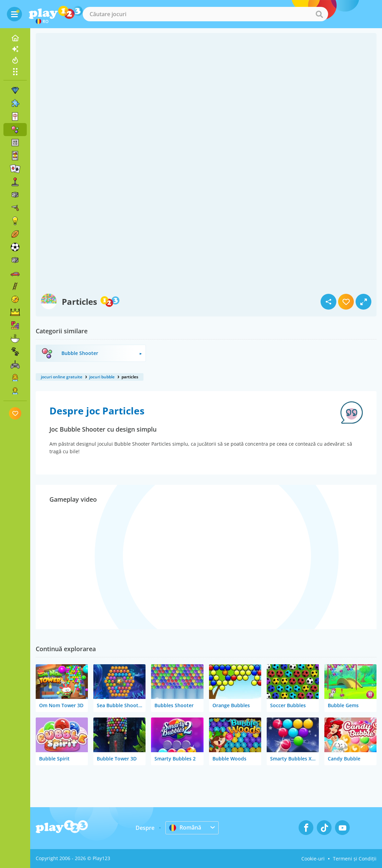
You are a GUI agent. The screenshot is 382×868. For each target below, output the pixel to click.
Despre (145, 828)
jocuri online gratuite (62, 377)
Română (185, 827)
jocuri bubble (102, 377)
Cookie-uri (313, 859)
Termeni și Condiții (355, 859)
